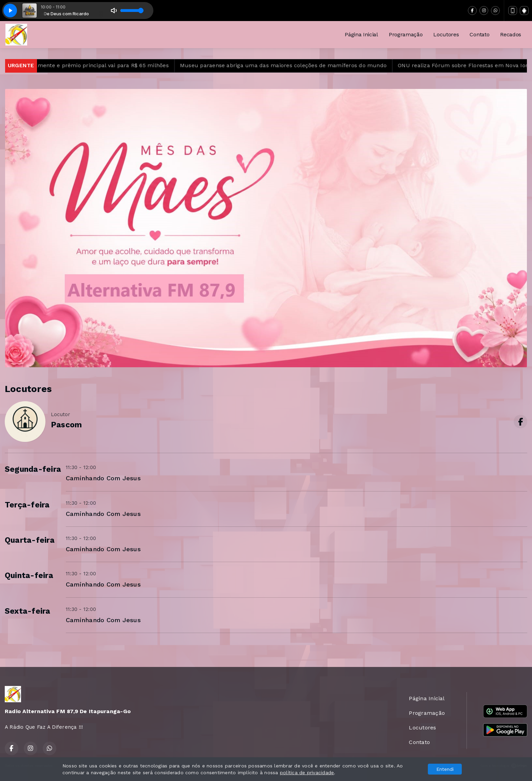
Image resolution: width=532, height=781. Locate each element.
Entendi (445, 769)
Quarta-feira (30, 540)
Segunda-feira (33, 469)
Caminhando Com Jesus (103, 478)
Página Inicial (361, 34)
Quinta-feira (29, 575)
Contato (479, 34)
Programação (406, 34)
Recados (511, 34)
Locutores (446, 34)
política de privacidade (307, 773)
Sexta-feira (28, 611)
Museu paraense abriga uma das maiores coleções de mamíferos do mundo (292, 65)
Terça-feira (27, 505)
